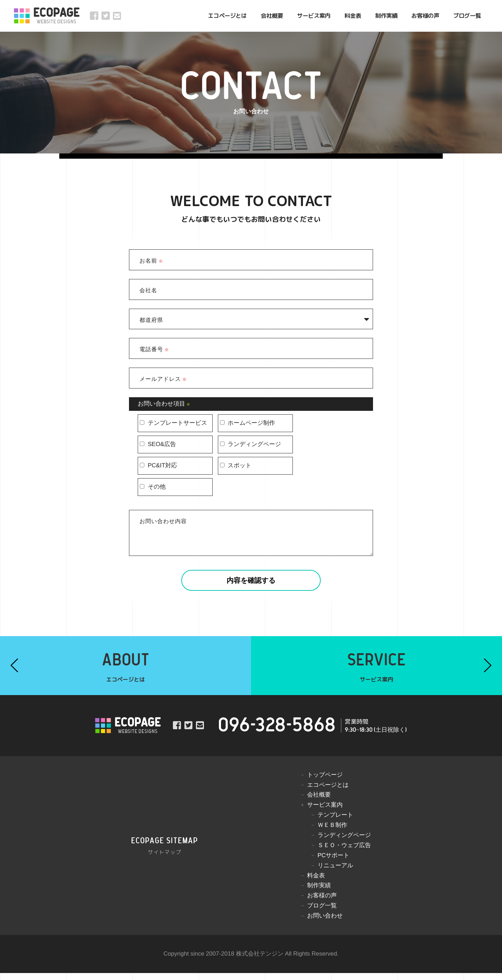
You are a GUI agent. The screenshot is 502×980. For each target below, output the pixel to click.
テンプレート (335, 822)
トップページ (325, 782)
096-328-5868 (277, 733)
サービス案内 (314, 16)
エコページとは (227, 16)
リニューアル (335, 872)
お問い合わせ (325, 923)
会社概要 (272, 16)
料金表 (353, 16)
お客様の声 (425, 16)
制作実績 (386, 16)
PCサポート (334, 862)
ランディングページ (344, 842)
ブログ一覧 (467, 16)
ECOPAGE (56, 16)
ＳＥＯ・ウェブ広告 (344, 852)
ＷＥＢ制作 (332, 832)
